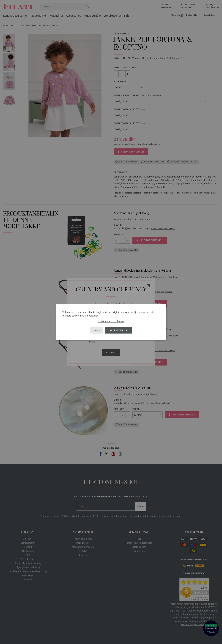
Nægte (97, 330)
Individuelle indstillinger (111, 321)
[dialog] (111, 322)
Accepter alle (119, 330)
